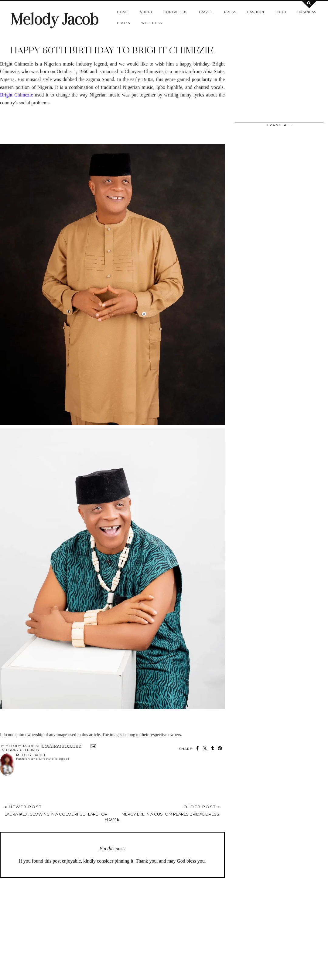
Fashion (256, 12)
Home (123, 12)
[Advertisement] (71, 120)
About (146, 12)
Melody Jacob (54, 19)
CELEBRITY (30, 750)
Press (230, 12)
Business (307, 12)
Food (281, 12)
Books (124, 23)
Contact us (176, 12)
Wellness (152, 23)
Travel (206, 12)
